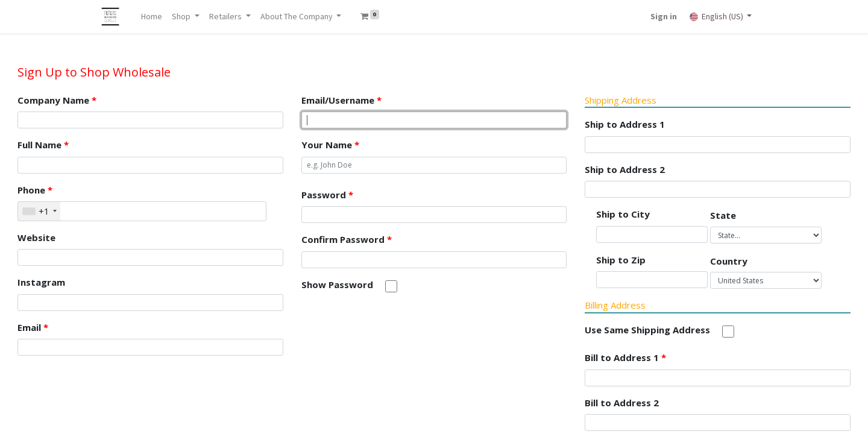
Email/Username (341, 100)
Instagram (41, 282)
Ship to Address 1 (625, 124)
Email (33, 327)
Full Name (43, 145)
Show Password (337, 285)
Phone (35, 190)
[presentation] (393, 329)
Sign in (663, 16)
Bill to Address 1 (625, 357)
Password (327, 195)
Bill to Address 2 (622, 403)
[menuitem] (153, 17)
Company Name (57, 100)
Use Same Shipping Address (647, 330)
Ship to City (623, 214)
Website (36, 237)
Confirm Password (347, 239)
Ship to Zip (621, 260)
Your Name (330, 145)
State (723, 215)
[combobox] (39, 211)
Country (729, 261)
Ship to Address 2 (625, 169)
